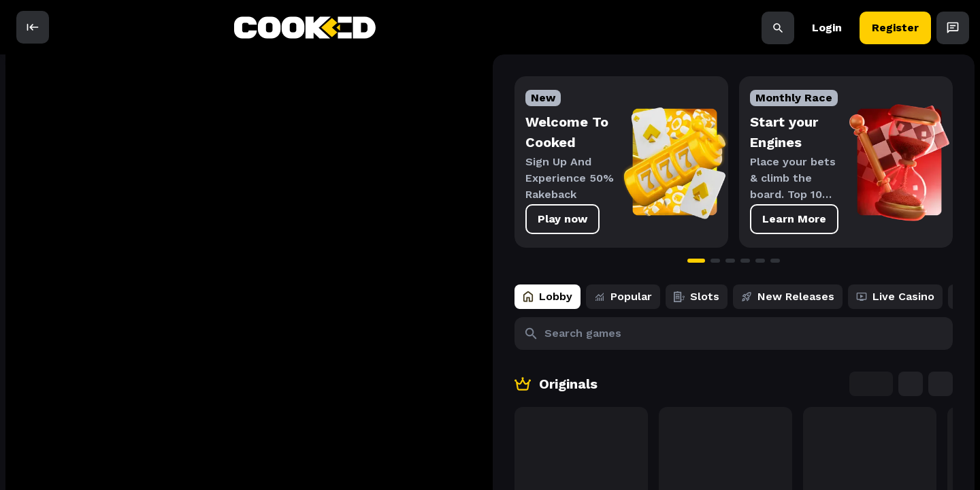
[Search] (778, 27)
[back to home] (305, 28)
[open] (33, 27)
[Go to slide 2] (601, 261)
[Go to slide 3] (616, 261)
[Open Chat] (953, 27)
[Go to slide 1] (582, 261)
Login (827, 27)
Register (895, 27)
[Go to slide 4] (631, 261)
